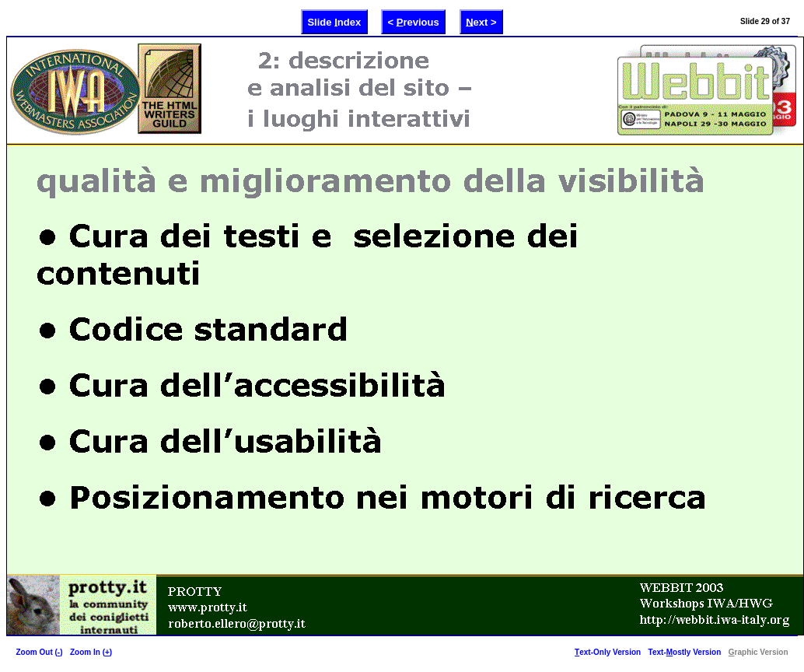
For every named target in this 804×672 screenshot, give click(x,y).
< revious (414, 21)
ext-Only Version (608, 652)
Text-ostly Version (685, 652)
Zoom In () (91, 652)
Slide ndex (334, 21)
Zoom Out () (40, 652)
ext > (481, 21)
